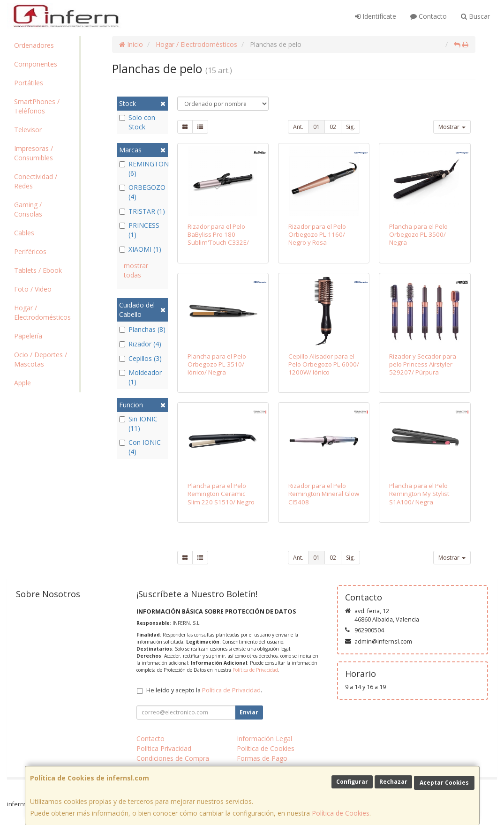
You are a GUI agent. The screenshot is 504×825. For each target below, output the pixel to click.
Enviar (249, 712)
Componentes (36, 64)
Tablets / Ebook (38, 270)
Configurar (352, 782)
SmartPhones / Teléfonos (37, 106)
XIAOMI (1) (140, 249)
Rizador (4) (140, 344)
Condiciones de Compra (173, 758)
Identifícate (376, 16)
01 (316, 127)
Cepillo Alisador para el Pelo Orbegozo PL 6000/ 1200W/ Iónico (324, 364)
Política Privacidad (164, 748)
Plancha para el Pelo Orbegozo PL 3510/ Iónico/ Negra (217, 364)
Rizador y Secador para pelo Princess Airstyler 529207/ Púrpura (423, 364)
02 (333, 127)
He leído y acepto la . (204, 690)
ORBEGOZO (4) (142, 192)
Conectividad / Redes (36, 181)
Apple (23, 383)
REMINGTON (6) (142, 169)
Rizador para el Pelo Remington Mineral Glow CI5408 (324, 494)
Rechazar (393, 782)
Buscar (475, 16)
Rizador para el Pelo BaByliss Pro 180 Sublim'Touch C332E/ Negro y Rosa (218, 239)
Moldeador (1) (140, 377)
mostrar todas (136, 270)
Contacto (429, 16)
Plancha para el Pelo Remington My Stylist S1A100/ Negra (419, 494)
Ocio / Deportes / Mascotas (41, 359)
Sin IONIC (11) (138, 424)
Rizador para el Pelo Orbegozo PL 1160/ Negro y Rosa (317, 235)
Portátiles (29, 83)
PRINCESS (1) (139, 230)
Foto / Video (33, 289)
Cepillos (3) (140, 358)
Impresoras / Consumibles (34, 153)
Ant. (298, 127)
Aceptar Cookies (444, 783)
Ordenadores (34, 45)
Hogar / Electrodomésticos (42, 312)
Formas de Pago (262, 758)
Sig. (350, 127)
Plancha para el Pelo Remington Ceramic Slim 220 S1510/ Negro (221, 494)
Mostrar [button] (452, 127)
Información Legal (264, 739)
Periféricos (30, 251)
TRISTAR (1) (142, 211)
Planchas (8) (142, 329)
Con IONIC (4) (140, 447)
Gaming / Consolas (28, 209)
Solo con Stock (137, 122)
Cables (24, 233)
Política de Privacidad (255, 670)
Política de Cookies (341, 813)
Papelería (28, 336)
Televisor (28, 130)
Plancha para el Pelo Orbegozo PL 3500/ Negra (418, 235)
